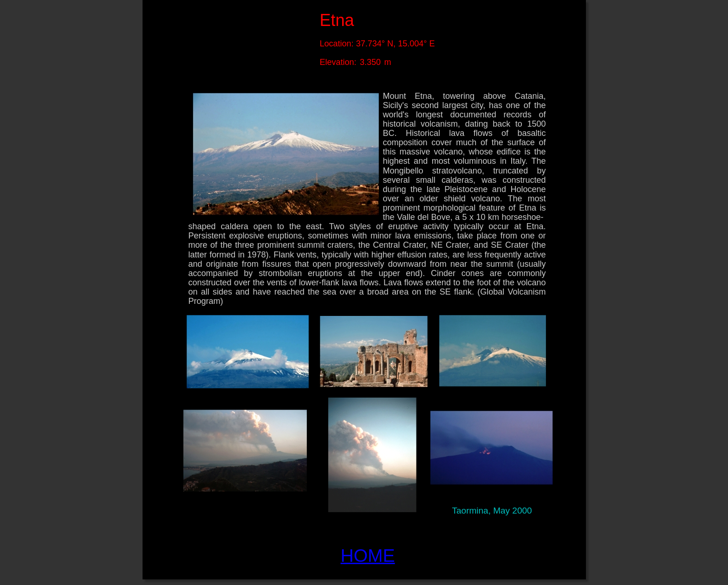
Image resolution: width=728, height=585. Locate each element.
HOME (368, 556)
